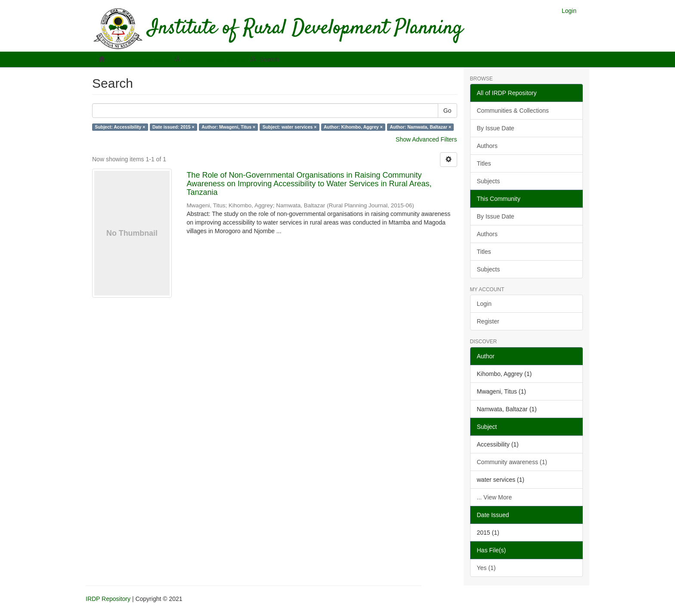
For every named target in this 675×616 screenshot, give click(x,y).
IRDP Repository (108, 599)
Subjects (489, 181)
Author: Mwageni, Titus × (228, 127)
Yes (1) (486, 568)
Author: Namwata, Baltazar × (420, 127)
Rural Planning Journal (216, 59)
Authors (487, 146)
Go (447, 111)
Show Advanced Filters (426, 139)
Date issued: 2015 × (173, 127)
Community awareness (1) (512, 462)
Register (488, 321)
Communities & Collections (513, 111)
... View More (494, 497)
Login (484, 304)
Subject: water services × (290, 127)
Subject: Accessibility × (120, 127)
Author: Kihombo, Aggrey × (353, 127)
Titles (484, 163)
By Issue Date (496, 128)
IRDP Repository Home (139, 59)
